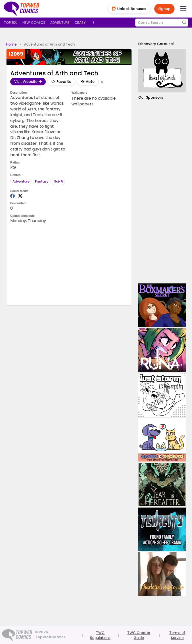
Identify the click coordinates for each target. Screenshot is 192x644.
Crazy (80, 23)
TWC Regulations (100, 635)
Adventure (60, 23)
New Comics (34, 23)
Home (11, 44)
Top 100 (11, 23)
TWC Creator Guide (139, 635)
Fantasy (42, 181)
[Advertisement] (162, 192)
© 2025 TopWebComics (50, 634)
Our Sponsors (151, 97)
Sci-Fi (58, 181)
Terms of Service (177, 635)
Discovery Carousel (156, 44)
